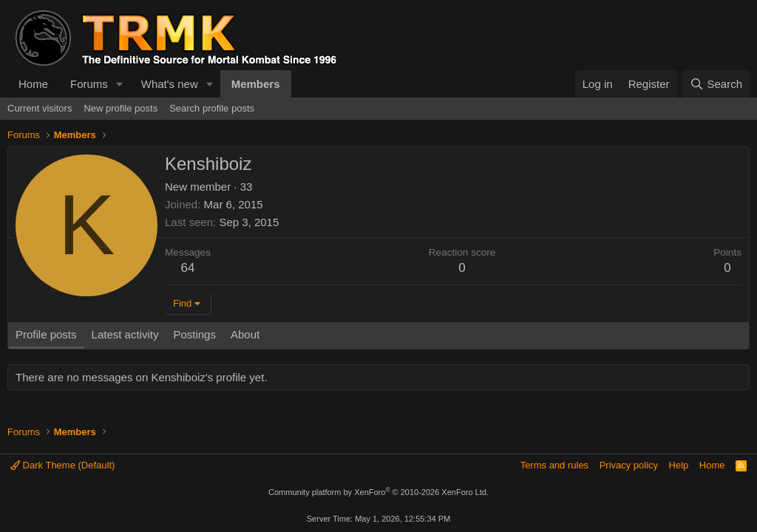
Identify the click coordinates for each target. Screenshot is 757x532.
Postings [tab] (194, 334)
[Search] (716, 84)
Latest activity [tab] (125, 334)
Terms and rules (554, 465)
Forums (89, 84)
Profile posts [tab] (46, 334)
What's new (170, 84)
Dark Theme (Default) (62, 465)
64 (188, 268)
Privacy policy (629, 465)
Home (33, 84)
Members (256, 84)
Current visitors (40, 108)
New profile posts (120, 108)
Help (679, 465)
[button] (120, 84)
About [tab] (245, 334)
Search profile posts (212, 108)
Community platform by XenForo (378, 492)
